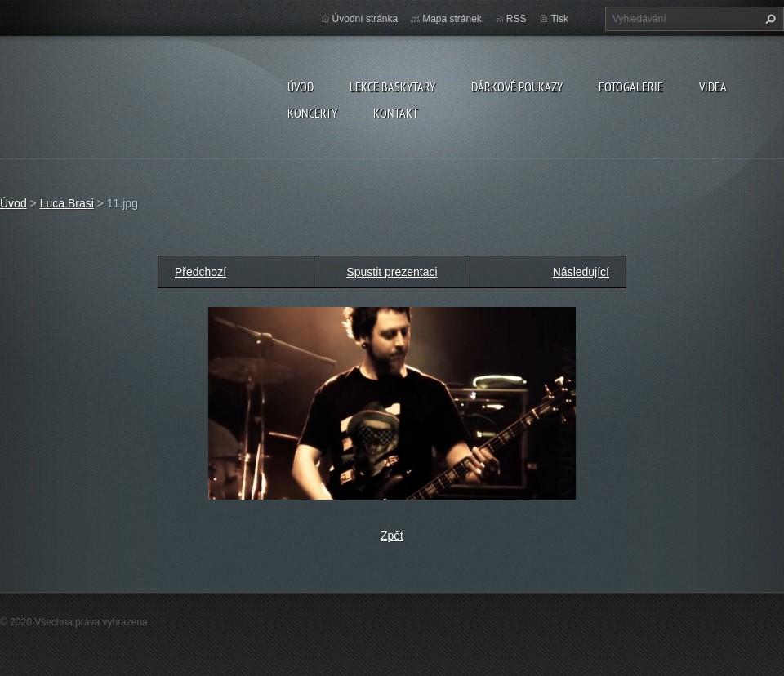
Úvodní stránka (365, 19)
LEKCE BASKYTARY (392, 87)
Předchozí (200, 272)
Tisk (559, 19)
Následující (581, 272)
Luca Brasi (67, 203)
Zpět (392, 536)
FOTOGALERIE (631, 87)
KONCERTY (312, 113)
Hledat (768, 19)
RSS (517, 19)
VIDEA (713, 87)
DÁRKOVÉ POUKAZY (517, 87)
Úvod (301, 87)
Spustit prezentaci (392, 272)
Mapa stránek (452, 19)
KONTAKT (396, 113)
